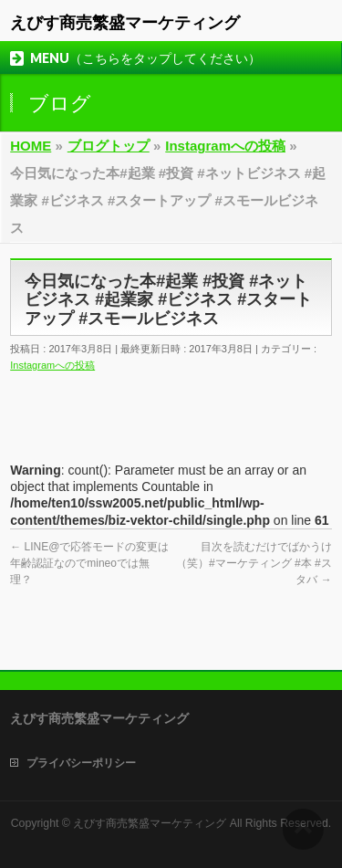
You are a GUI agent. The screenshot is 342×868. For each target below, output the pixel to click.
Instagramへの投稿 (52, 365)
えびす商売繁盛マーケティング (125, 23)
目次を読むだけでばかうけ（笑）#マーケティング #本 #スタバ (254, 563)
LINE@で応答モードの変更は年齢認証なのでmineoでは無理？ (89, 563)
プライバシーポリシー (81, 763)
